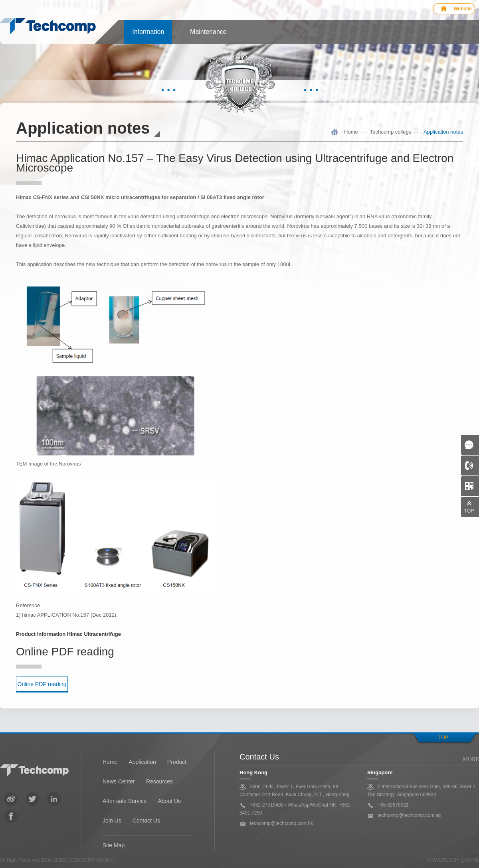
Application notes (443, 132)
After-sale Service (125, 801)
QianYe (470, 860)
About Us (169, 801)
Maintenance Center (208, 36)
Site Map (114, 845)
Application (142, 762)
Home (351, 132)
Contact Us (146, 821)
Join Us (112, 821)
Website (463, 9)
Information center (148, 36)
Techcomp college (391, 132)
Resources (159, 781)
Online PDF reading (42, 684)
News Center (119, 781)
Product (177, 762)
